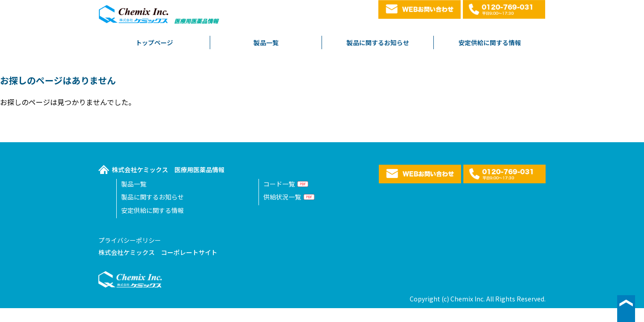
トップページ (154, 42)
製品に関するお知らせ (378, 42)
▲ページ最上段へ (626, 309)
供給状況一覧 (282, 197)
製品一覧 (266, 42)
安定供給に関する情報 (490, 42)
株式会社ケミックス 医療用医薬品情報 (168, 169)
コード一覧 (279, 184)
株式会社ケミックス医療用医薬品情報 (160, 17)
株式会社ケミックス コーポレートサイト (158, 252)
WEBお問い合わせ (419, 9)
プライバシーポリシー (130, 240)
